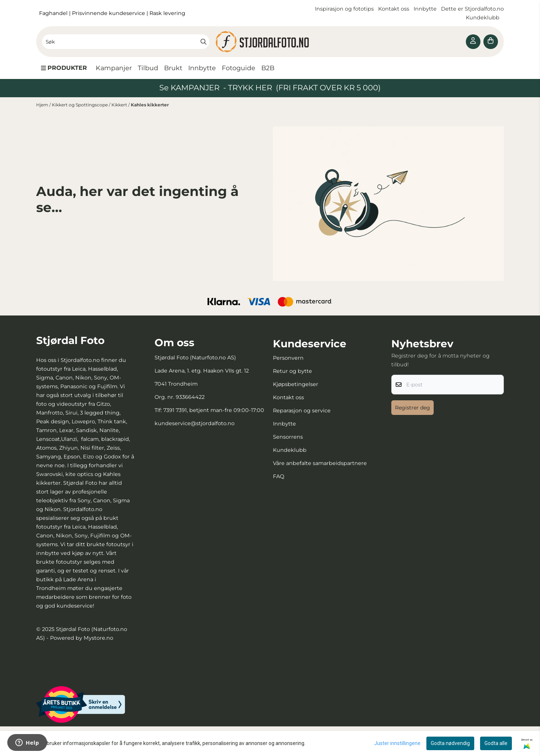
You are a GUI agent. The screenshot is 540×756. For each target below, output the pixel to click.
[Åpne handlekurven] (491, 42)
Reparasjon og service (302, 411)
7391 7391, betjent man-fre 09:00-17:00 (214, 410)
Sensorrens (288, 437)
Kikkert (120, 105)
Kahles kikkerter (150, 105)
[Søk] (126, 42)
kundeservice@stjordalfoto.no (195, 423)
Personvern (288, 358)
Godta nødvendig (450, 743)
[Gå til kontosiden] (473, 42)
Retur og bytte (292, 371)
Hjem (43, 105)
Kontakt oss (394, 9)
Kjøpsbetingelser (296, 384)
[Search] (204, 42)
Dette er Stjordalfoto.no (472, 9)
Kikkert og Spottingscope (80, 105)
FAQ (279, 476)
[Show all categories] (64, 68)
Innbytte (426, 9)
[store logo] (270, 42)
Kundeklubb (483, 18)
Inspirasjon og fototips (344, 9)
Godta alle (496, 743)
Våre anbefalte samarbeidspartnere (320, 463)
